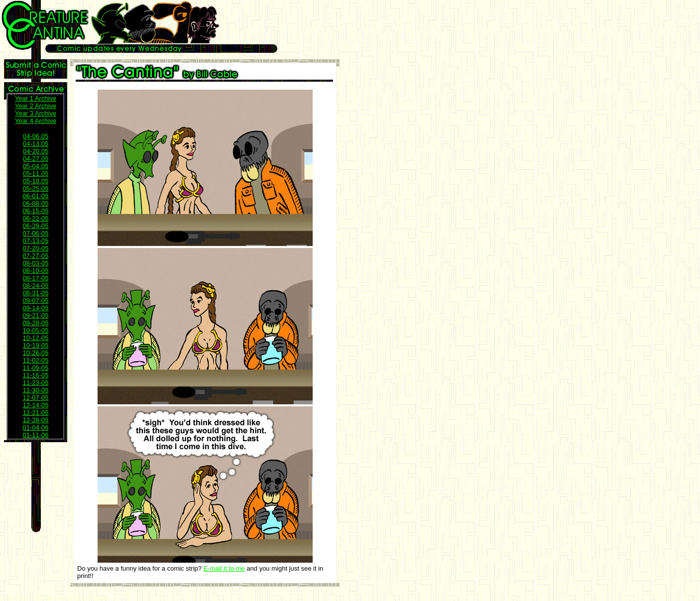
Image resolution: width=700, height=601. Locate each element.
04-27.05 (36, 159)
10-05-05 (35, 330)
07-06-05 (35, 233)
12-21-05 (35, 413)
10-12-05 (35, 338)
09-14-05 (35, 308)
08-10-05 (35, 271)
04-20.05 (36, 151)
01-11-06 (35, 435)
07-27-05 (35, 256)
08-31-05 (35, 293)
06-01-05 (35, 196)
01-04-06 (35, 427)
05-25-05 (35, 188)
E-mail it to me (224, 568)
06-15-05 (35, 211)
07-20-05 (35, 248)
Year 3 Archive (36, 113)
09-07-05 (35, 300)
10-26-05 (35, 353)
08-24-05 (35, 286)
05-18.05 (36, 181)
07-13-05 (35, 241)
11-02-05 (35, 360)
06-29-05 (35, 226)
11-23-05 (35, 383)
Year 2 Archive (36, 106)
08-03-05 (35, 263)
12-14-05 (35, 405)
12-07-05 (35, 398)
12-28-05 (35, 420)
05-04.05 (36, 166)
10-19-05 (35, 345)
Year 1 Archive (36, 98)
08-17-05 (35, 278)
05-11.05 (36, 174)
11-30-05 (35, 390)
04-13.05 (36, 144)
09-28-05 (35, 323)
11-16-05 (35, 375)
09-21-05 (35, 315)
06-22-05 (35, 218)
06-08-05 (35, 203)
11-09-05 (35, 368)
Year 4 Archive (36, 121)
